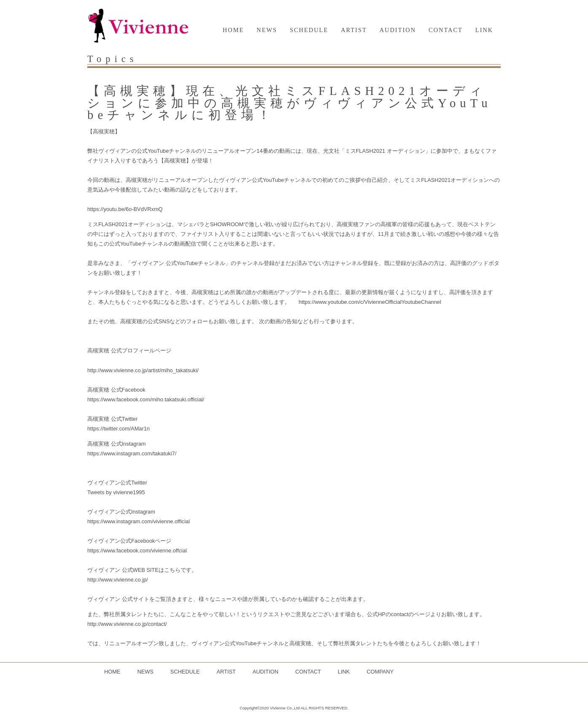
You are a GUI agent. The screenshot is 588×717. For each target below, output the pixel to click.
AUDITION (398, 30)
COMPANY (380, 672)
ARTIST (354, 30)
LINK (484, 30)
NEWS (267, 30)
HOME (233, 30)
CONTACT (446, 30)
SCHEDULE (309, 30)
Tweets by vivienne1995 (116, 492)
